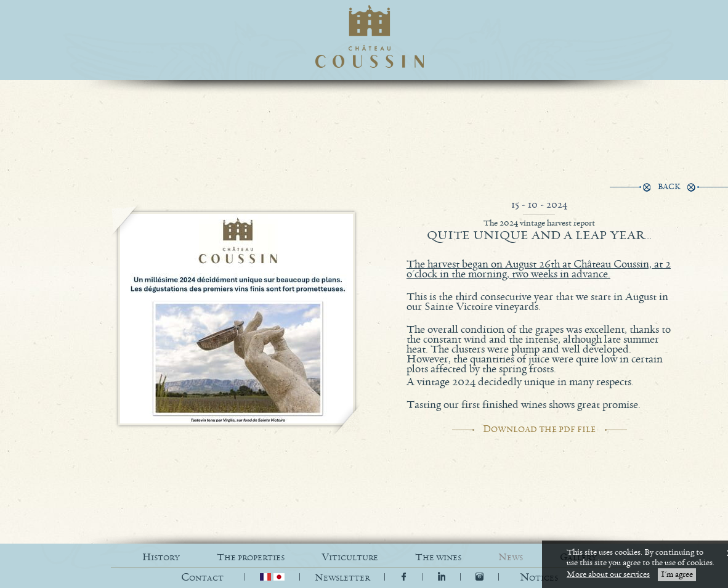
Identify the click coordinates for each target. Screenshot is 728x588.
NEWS (511, 557)
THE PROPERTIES (251, 557)
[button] (539, 578)
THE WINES (438, 557)
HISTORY (161, 557)
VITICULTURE (350, 557)
